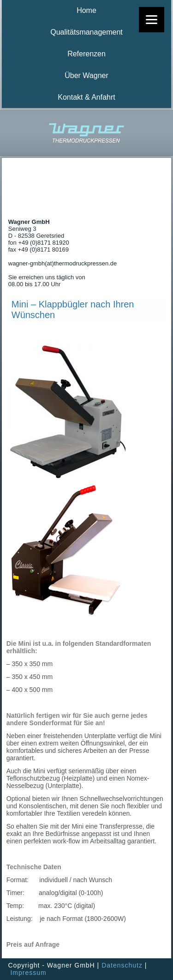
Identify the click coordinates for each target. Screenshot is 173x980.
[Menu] (152, 20)
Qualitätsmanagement (86, 32)
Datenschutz (122, 965)
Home (86, 10)
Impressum (28, 973)
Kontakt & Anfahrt (86, 97)
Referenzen (86, 54)
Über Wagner (86, 75)
